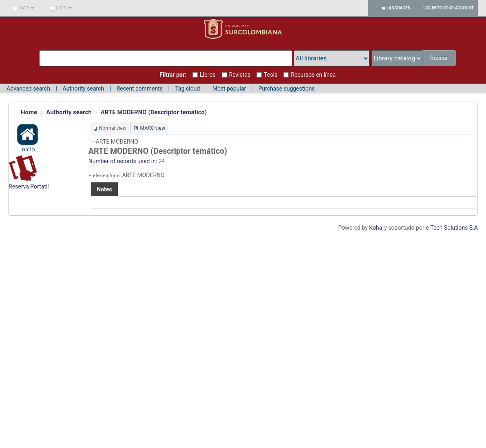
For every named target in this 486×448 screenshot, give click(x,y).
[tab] (104, 189)
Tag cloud (187, 89)
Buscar (439, 58)
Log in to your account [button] (448, 8)
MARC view (152, 128)
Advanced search (28, 89)
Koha (376, 228)
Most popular (229, 89)
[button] (23, 8)
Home (29, 112)
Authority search (83, 89)
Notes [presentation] (104, 189)
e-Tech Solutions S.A (452, 228)
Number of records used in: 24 (127, 161)
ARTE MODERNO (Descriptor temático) (154, 112)
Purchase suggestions (287, 89)
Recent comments (140, 89)
